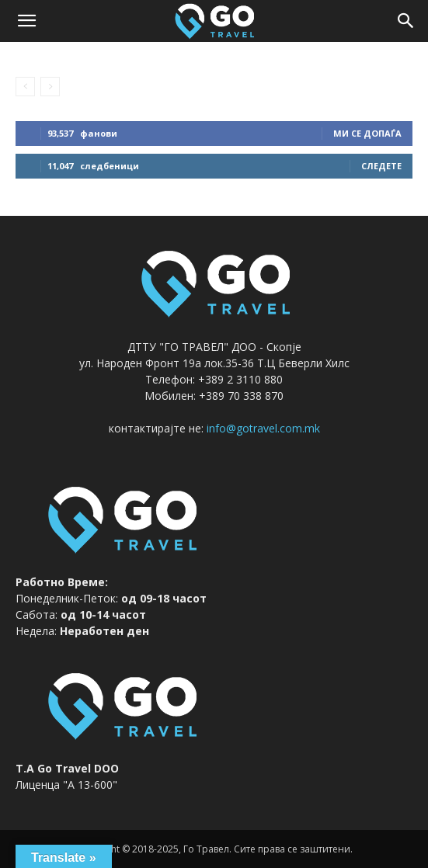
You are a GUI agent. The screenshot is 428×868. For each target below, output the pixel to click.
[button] (26, 21)
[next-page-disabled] (50, 87)
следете (381, 166)
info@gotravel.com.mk (263, 428)
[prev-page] (25, 87)
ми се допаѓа (367, 133)
